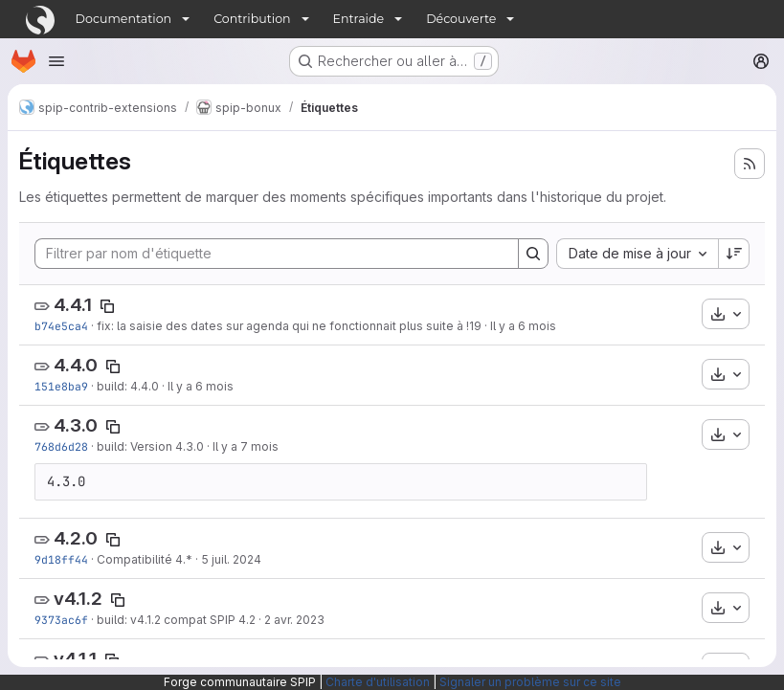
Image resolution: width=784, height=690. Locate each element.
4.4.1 (73, 305)
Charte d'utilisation (378, 682)
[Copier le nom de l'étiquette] (107, 306)
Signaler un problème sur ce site (530, 682)
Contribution (252, 19)
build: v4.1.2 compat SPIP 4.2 (176, 620)
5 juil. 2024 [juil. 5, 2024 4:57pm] (231, 559)
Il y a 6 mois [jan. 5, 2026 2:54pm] (201, 386)
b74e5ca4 (61, 326)
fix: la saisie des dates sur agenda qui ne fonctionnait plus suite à (281, 326)
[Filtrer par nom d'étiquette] (277, 254)
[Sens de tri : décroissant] (734, 254)
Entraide (359, 19)
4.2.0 (76, 538)
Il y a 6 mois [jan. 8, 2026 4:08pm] (523, 326)
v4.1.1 (75, 659)
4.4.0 (76, 365)
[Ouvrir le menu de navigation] (56, 61)
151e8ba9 (61, 386)
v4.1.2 (78, 599)
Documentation (124, 19)
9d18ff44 (61, 559)
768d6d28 (61, 446)
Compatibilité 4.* (145, 559)
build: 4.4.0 (128, 386)
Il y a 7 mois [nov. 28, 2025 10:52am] (246, 446)
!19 (474, 326)
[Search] (533, 254)
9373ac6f (61, 620)
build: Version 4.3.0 (150, 446)
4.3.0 (76, 425)
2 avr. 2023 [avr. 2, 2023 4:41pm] (294, 620)
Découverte (461, 19)
